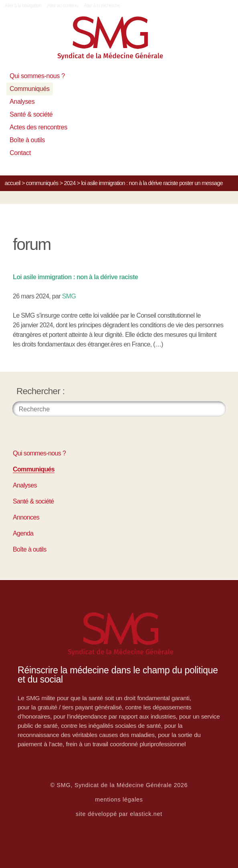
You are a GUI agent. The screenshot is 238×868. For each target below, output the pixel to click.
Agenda (23, 533)
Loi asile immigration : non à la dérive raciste (75, 277)
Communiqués (30, 89)
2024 (70, 183)
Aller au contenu (63, 6)
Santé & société (31, 114)
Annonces (26, 517)
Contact (20, 153)
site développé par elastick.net (119, 814)
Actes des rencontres (38, 127)
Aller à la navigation (23, 6)
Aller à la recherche (102, 6)
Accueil (13, 183)
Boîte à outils (27, 140)
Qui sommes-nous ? (37, 76)
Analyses (22, 102)
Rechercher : (41, 391)
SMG (69, 296)
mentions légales (119, 800)
